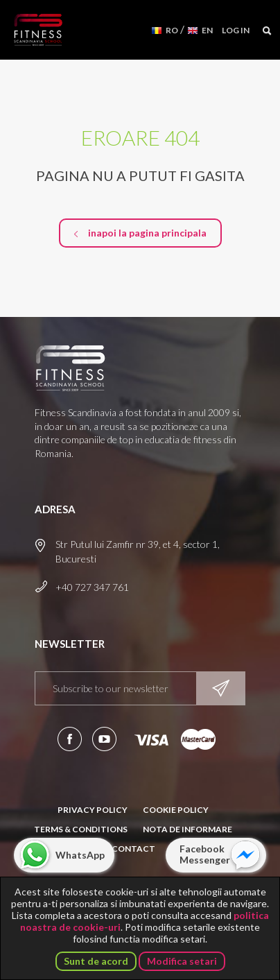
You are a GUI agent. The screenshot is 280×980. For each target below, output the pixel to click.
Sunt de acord (96, 961)
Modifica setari (182, 961)
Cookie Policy (176, 810)
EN (207, 30)
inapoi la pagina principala (147, 233)
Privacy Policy (93, 810)
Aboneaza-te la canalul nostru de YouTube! (104, 739)
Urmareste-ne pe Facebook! (70, 739)
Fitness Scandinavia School (38, 30)
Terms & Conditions (81, 829)
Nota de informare (187, 829)
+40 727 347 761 (92, 587)
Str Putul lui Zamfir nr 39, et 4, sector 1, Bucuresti (138, 551)
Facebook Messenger (205, 854)
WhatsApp (80, 855)
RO (172, 30)
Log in (236, 30)
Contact (133, 849)
